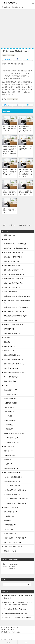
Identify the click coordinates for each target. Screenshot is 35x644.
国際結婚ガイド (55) (10, 551)
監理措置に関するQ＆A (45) (12, 261)
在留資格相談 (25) (11, 525)
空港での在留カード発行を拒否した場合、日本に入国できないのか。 (9, 211)
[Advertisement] (17, 28)
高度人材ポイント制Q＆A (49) (13, 257)
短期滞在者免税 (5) (11, 420)
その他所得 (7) (10, 416)
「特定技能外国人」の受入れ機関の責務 (15, 613)
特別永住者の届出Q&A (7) (11, 381)
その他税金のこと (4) (12, 438)
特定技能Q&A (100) (9, 235)
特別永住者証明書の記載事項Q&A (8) (15, 372)
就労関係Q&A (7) (9, 329)
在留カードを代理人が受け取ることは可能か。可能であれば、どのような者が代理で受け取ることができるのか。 (25, 173)
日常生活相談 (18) (11, 534)
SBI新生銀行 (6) (10, 455)
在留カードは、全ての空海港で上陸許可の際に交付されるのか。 (9, 128)
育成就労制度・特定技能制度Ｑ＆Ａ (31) (16, 248)
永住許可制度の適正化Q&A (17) (13, 253)
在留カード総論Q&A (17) (11, 377)
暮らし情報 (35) (8, 451)
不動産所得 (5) (10, 407)
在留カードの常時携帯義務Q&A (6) (14, 274)
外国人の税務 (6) (10, 399)
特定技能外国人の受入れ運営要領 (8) (15, 244)
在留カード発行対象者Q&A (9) (13, 266)
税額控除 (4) (9, 429)
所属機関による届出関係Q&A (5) (13, 325)
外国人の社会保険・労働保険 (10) (16, 503)
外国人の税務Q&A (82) (10, 390)
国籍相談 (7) (9, 520)
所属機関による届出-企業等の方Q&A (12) (16, 307)
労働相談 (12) (10, 516)
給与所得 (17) (10, 412)
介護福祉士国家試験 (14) (11, 468)
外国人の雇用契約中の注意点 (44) (16, 490)
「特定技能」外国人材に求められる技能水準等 (17, 618)
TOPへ (26, 642)
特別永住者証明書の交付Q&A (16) (14, 364)
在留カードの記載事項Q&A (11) (13, 283)
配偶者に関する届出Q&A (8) (12, 287)
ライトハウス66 (9, 3)
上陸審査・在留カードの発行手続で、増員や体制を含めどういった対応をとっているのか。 (9, 172)
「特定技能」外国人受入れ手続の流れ (15, 609)
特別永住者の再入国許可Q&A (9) (13, 270)
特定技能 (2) (7, 239)
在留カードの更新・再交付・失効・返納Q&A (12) (17, 302)
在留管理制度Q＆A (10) (11, 368)
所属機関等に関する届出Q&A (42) (14, 279)
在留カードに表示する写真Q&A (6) (14, 311)
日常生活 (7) (7, 342)
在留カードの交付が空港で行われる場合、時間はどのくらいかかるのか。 (9, 193)
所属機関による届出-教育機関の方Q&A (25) (17, 296)
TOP (9, 627)
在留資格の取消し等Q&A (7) (12, 333)
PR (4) (6, 385)
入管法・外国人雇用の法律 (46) (13, 547)
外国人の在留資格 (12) (12, 394)
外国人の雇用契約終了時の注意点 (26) (17, 499)
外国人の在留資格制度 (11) (14, 477)
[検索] (17, 584)
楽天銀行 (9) (9, 460)
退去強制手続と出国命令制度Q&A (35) (15, 316)
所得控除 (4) (9, 425)
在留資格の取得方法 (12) (13, 481)
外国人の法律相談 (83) (10, 512)
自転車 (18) (9, 464)
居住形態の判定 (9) (11, 403)
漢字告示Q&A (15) (9, 346)
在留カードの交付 (12, 99)
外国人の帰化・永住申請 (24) (12, 542)
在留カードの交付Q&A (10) (12, 292)
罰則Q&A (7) (7, 338)
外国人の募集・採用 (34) (13, 486)
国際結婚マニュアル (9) (11, 507)
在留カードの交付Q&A (8, 55)
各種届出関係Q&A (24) (10, 320)
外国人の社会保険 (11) (12, 442)
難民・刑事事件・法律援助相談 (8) (16, 538)
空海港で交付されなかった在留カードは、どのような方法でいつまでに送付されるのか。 (25, 129)
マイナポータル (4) (9, 351)
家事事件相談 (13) (11, 529)
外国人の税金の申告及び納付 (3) (15, 433)
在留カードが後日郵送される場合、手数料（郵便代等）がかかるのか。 (25, 193)
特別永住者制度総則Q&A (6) (12, 355)
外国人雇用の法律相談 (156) (12, 473)
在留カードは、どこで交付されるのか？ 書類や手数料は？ (25, 148)
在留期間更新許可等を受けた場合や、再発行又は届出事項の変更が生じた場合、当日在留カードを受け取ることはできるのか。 (9, 151)
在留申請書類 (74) (9, 446)
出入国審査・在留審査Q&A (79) (13, 359)
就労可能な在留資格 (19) (13, 494)
